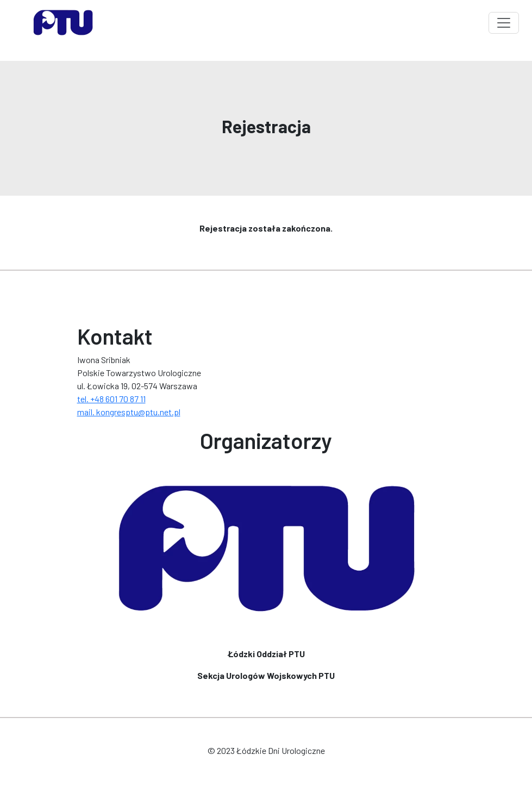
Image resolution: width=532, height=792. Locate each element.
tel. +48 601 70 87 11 (111, 399)
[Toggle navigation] (504, 23)
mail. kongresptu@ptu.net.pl (129, 412)
